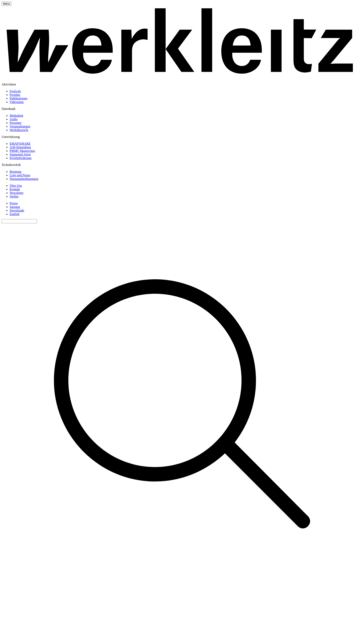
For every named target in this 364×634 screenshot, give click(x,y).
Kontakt (15, 189)
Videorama (17, 102)
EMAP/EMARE (20, 144)
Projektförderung (20, 158)
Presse (14, 203)
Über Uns (16, 186)
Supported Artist (20, 154)
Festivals (15, 91)
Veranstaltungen (20, 126)
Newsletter (16, 193)
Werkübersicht (19, 130)
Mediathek (16, 116)
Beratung (15, 172)
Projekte (15, 95)
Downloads (17, 210)
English (14, 214)
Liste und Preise (20, 175)
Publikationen (18, 98)
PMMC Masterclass (22, 151)
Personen (15, 123)
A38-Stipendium (20, 147)
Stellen (14, 196)
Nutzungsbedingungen (24, 179)
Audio (14, 119)
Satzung (15, 207)
